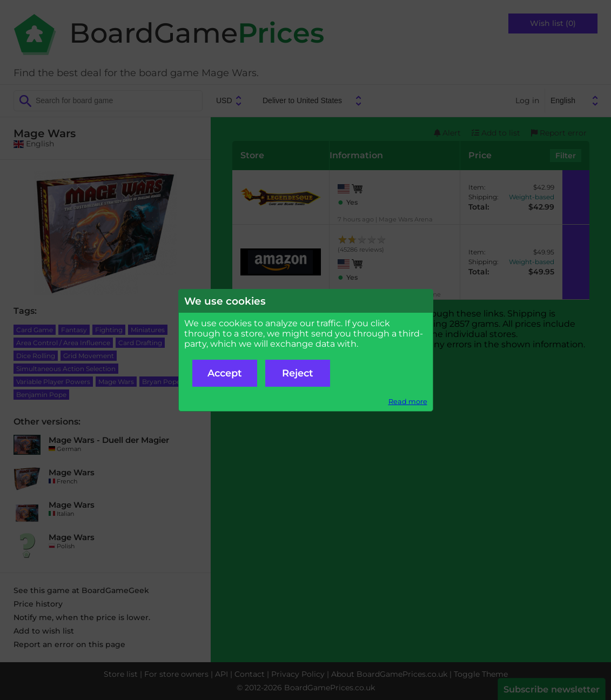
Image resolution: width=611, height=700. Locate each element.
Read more (408, 402)
